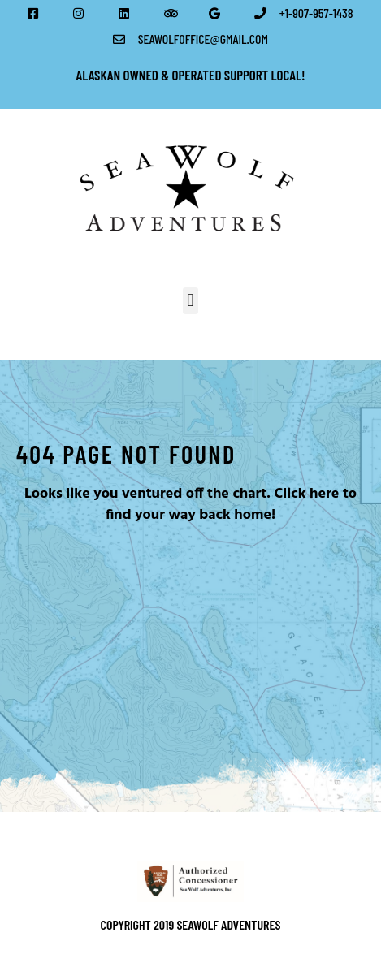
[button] (190, 301)
